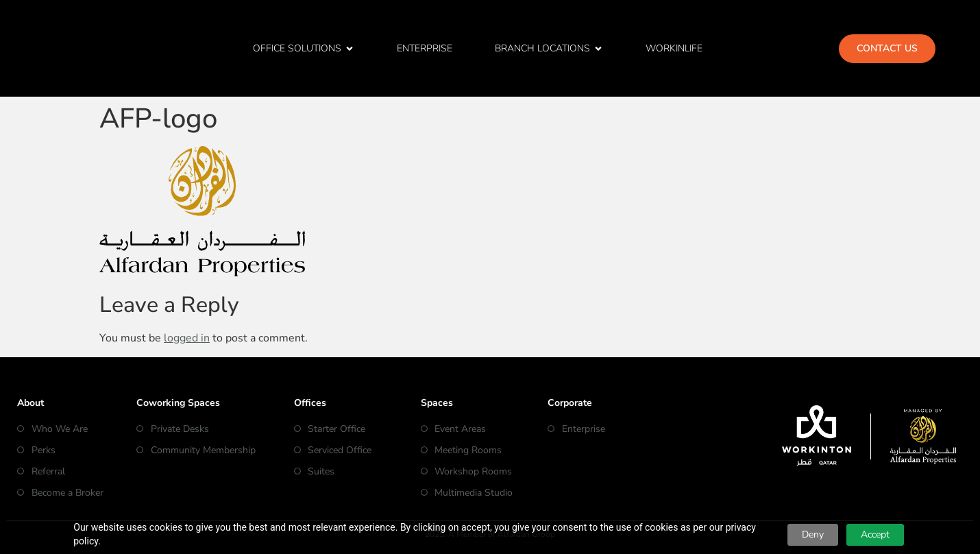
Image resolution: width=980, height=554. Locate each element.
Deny (813, 534)
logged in (187, 338)
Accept (875, 534)
